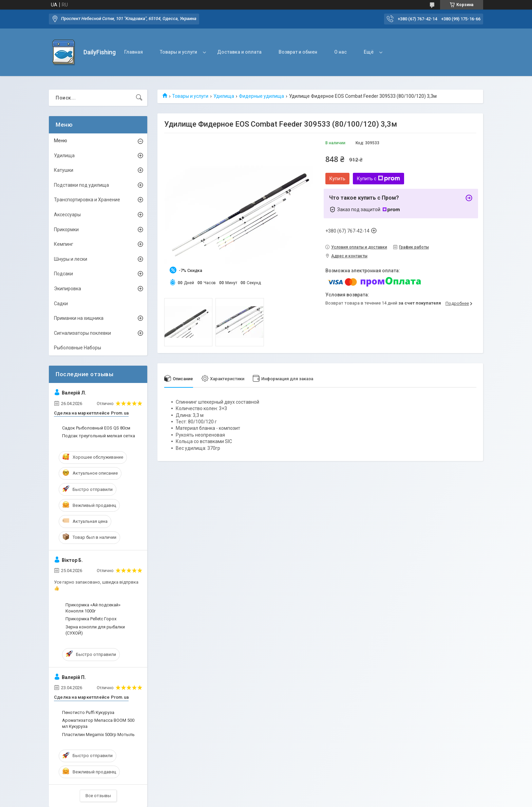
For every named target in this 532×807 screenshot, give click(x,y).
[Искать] (139, 98)
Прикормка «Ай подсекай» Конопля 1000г (93, 608)
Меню (61, 141)
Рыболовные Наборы (78, 348)
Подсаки (63, 274)
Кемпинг (64, 244)
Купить (337, 179)
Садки (61, 304)
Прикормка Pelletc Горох (91, 619)
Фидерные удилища (261, 96)
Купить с (378, 179)
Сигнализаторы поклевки (82, 333)
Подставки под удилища (81, 185)
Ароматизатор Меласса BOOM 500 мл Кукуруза (98, 723)
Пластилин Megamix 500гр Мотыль (98, 735)
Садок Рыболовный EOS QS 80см (96, 428)
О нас (340, 52)
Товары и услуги (178, 52)
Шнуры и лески (71, 259)
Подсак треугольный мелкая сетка (99, 436)
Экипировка (68, 289)
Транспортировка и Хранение (87, 200)
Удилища (224, 96)
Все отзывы (98, 796)
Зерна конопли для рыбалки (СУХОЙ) (95, 630)
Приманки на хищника (79, 318)
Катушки (64, 170)
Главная (134, 52)
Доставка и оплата (239, 52)
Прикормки (66, 230)
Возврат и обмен (298, 52)
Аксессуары (67, 215)
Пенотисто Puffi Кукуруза (88, 712)
